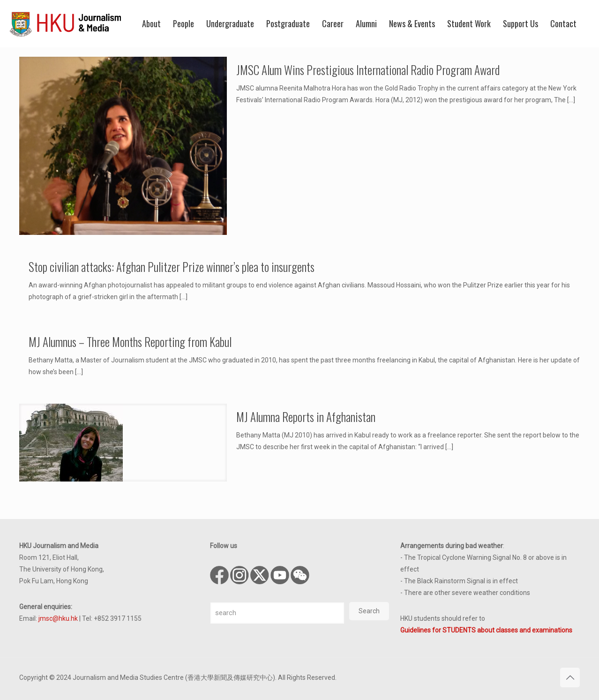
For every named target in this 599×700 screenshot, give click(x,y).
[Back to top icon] (570, 677)
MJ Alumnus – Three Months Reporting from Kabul (130, 342)
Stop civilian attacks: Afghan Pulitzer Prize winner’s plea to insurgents (172, 267)
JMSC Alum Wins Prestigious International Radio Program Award (368, 70)
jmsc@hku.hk (58, 618)
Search (369, 611)
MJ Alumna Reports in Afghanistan (306, 417)
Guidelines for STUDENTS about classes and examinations (486, 630)
